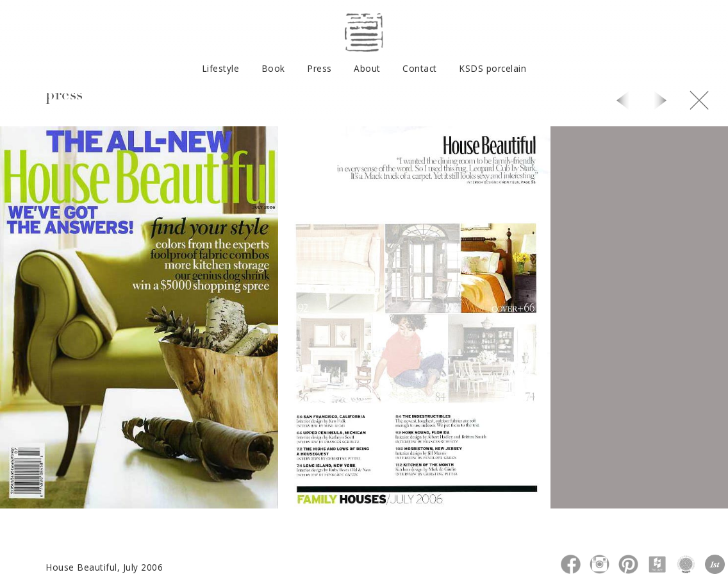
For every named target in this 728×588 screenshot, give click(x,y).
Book (273, 68)
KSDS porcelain (492, 68)
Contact (420, 68)
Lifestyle (221, 68)
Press (319, 68)
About (367, 68)
